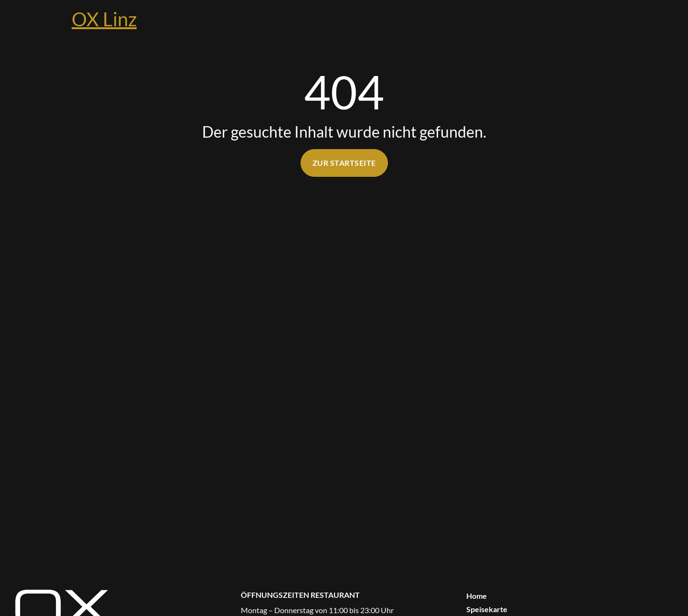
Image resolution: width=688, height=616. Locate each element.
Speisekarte (487, 609)
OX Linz (104, 19)
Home (477, 596)
